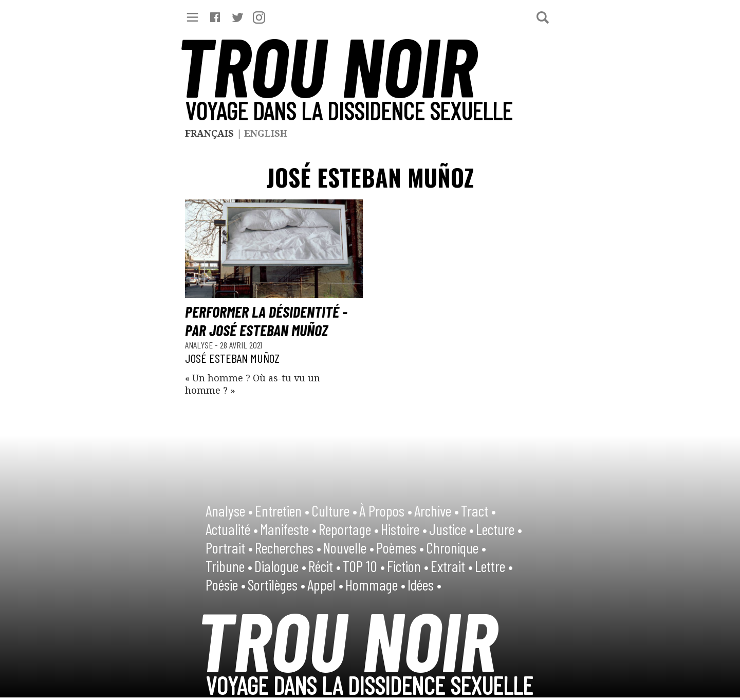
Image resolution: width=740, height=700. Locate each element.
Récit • (325, 566)
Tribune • (229, 566)
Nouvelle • (349, 547)
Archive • (437, 510)
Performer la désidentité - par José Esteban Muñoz (266, 321)
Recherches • (288, 547)
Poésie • (226, 584)
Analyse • (229, 510)
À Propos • (386, 510)
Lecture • (499, 529)
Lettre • (494, 566)
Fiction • (408, 566)
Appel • (325, 584)
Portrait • (229, 547)
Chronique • (456, 547)
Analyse (200, 345)
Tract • (478, 510)
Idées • (424, 584)
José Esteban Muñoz (232, 358)
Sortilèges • (276, 584)
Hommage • (375, 584)
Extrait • (452, 566)
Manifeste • (288, 529)
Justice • (451, 529)
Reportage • (349, 529)
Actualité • (232, 529)
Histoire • (404, 529)
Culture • (334, 510)
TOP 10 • (364, 566)
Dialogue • (280, 566)
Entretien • (282, 510)
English (266, 133)
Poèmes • (400, 547)
